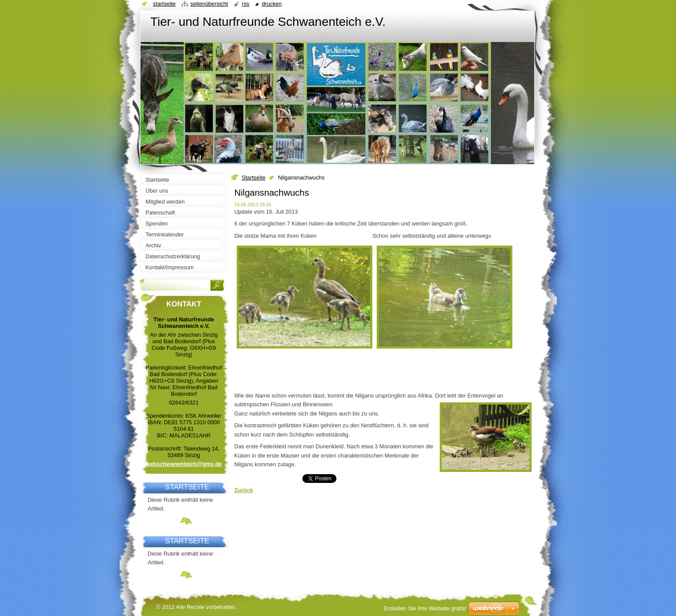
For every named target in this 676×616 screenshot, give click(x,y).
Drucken (272, 4)
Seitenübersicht (209, 4)
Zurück (244, 490)
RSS (246, 4)
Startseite (254, 178)
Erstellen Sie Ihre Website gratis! (425, 608)
